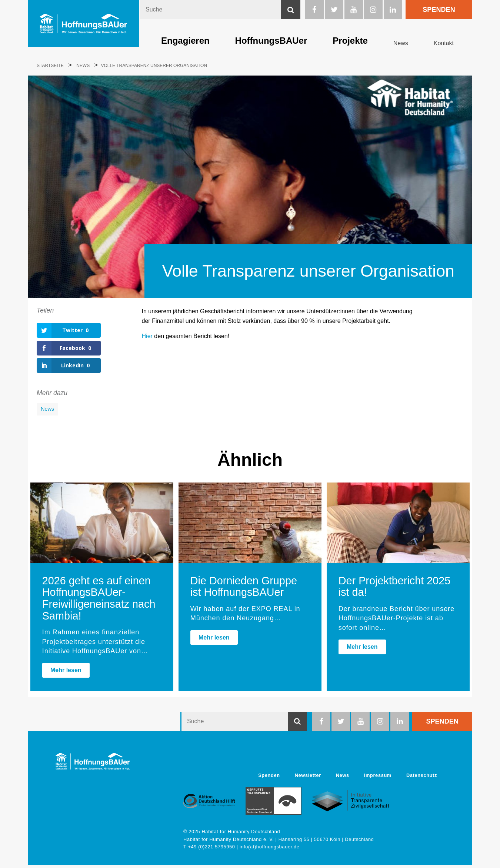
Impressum (378, 778)
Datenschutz (422, 778)
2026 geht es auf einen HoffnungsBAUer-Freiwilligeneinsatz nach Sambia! (99, 601)
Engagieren (185, 41)
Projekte (350, 41)
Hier (147, 336)
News (401, 43)
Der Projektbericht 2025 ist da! (395, 590)
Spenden (439, 10)
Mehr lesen (66, 673)
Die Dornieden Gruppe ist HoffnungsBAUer (244, 590)
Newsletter (308, 778)
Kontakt (444, 43)
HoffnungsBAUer (271, 41)
